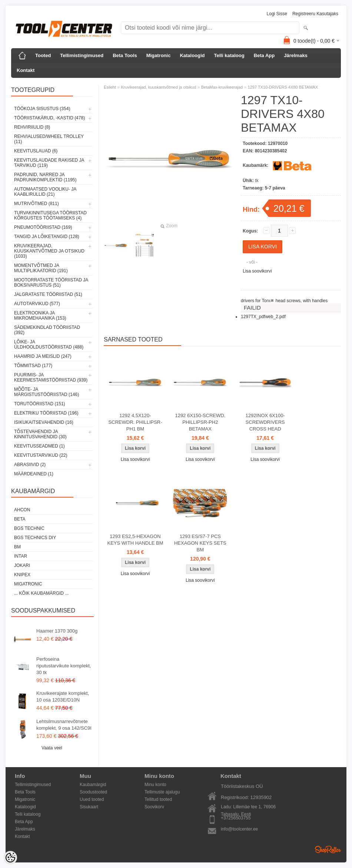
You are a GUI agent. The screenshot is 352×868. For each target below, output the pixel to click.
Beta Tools (125, 55)
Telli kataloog (229, 55)
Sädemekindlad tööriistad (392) (47, 330)
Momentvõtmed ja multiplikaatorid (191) (41, 268)
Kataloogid (192, 55)
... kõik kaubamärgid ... (41, 593)
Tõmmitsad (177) (33, 366)
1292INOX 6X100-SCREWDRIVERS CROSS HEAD (265, 422)
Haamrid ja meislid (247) (43, 356)
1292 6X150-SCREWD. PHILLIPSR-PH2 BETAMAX (200, 422)
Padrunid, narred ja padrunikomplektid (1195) (45, 177)
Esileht (110, 87)
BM (17, 547)
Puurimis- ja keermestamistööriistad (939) (51, 377)
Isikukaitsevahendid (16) (44, 422)
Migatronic (159, 55)
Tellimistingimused (82, 55)
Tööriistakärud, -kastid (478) (49, 118)
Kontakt (26, 70)
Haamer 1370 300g (57, 631)
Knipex (22, 575)
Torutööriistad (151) (40, 404)
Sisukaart (89, 807)
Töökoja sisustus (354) (42, 109)
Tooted (43, 55)
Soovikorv (154, 807)
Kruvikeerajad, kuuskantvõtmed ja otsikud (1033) (49, 251)
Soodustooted (93, 792)
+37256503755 (236, 818)
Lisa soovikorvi (257, 271)
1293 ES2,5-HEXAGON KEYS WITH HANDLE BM (135, 540)
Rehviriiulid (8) (32, 127)
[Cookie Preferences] (10, 858)
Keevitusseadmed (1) (39, 446)
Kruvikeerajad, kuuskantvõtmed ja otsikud (158, 87)
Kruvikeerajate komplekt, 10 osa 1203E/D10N (63, 697)
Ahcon (22, 510)
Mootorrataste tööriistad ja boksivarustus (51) (51, 283)
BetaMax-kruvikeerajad (222, 87)
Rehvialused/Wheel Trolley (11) (49, 139)
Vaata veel (52, 748)
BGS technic (29, 528)
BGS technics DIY (35, 538)
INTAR (21, 556)
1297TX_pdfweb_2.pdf (263, 317)
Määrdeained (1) (34, 474)
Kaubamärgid (93, 785)
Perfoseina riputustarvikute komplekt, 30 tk (64, 666)
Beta (20, 519)
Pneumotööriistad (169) (43, 227)
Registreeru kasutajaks (315, 14)
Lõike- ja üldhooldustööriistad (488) (49, 344)
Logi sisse (277, 14)
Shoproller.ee (328, 849)
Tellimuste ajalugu (162, 792)
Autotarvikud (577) (37, 304)
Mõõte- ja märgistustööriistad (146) (47, 392)
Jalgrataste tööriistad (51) (48, 294)
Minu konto (155, 785)
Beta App (264, 55)
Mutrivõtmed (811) (36, 204)
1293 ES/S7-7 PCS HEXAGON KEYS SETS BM (200, 543)
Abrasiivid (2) (30, 465)
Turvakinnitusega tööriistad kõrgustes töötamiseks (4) (50, 215)
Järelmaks (296, 55)
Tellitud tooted (158, 799)
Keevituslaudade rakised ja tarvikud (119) (49, 163)
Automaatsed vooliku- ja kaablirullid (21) (45, 192)
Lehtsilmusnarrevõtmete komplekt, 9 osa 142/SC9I (64, 725)
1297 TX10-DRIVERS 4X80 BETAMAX (283, 87)
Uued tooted (92, 799)
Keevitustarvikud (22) (41, 455)
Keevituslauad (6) (36, 151)
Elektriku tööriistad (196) (46, 413)
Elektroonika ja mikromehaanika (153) (40, 316)
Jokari (22, 565)
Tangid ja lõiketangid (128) (47, 237)
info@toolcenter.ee (239, 829)
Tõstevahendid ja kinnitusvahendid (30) (40, 434)
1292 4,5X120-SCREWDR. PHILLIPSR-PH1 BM (135, 422)
